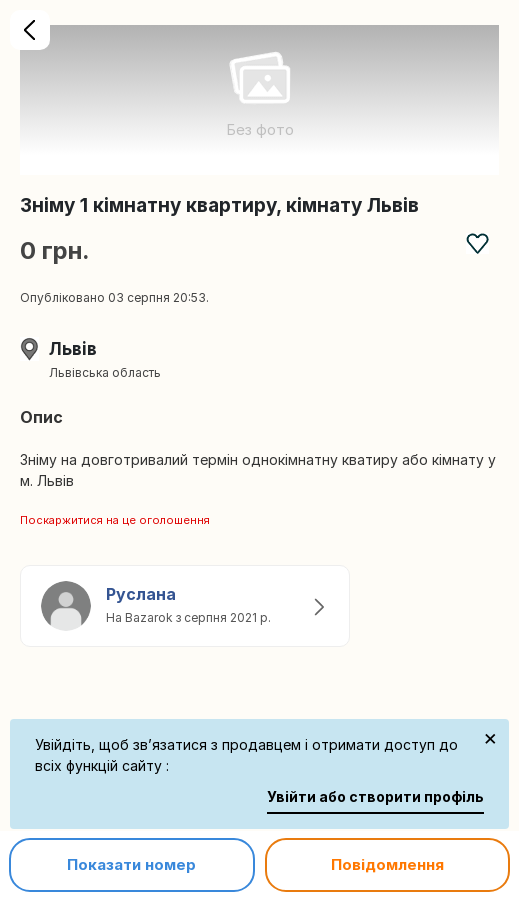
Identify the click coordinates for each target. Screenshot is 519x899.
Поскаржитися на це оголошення (115, 520)
